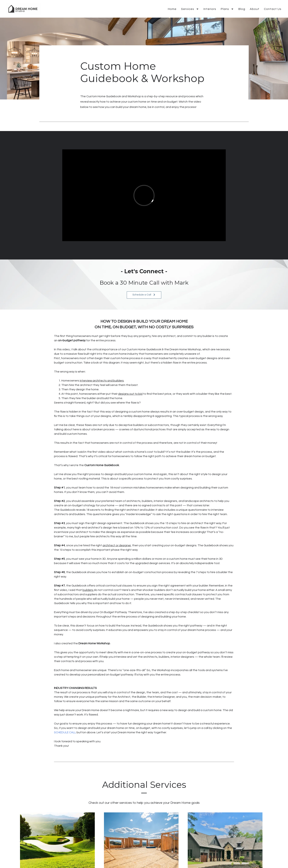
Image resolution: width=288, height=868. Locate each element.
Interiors (210, 9)
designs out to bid (130, 394)
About (255, 9)
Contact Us (273, 9)
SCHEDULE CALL (65, 732)
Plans (227, 9)
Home (172, 9)
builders (88, 590)
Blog (242, 9)
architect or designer (117, 545)
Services (190, 9)
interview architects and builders (102, 381)
